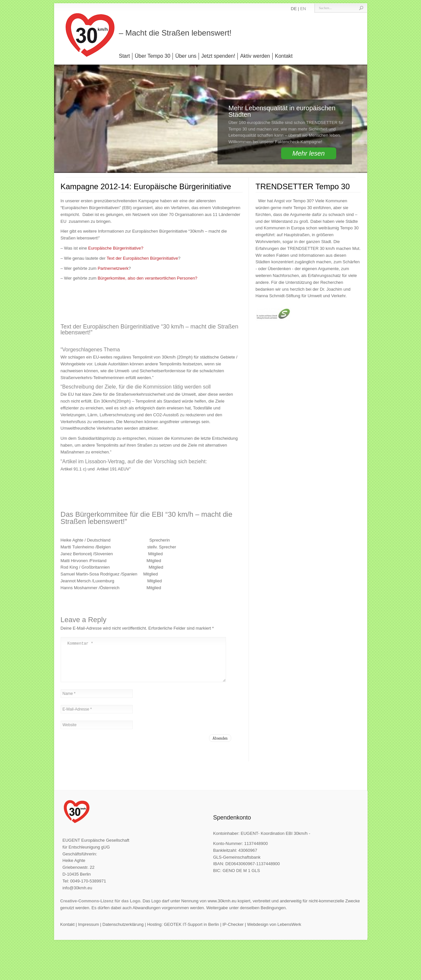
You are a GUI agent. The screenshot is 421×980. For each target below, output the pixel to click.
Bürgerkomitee (111, 278)
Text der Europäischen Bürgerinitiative (142, 258)
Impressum (88, 932)
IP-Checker (233, 932)
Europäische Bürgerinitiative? (116, 248)
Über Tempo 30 (152, 56)
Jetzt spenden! (218, 56)
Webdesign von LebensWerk (274, 932)
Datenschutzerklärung (123, 932)
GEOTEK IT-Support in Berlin (191, 932)
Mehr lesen (309, 153)
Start (125, 56)
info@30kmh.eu (77, 896)
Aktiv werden (255, 56)
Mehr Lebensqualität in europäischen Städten (282, 111)
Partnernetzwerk (113, 268)
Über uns (186, 56)
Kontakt (284, 56)
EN (303, 9)
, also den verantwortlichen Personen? (161, 278)
